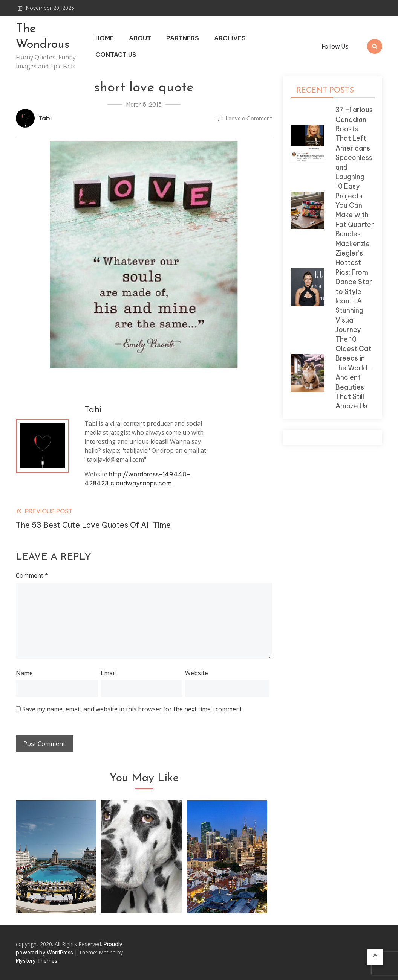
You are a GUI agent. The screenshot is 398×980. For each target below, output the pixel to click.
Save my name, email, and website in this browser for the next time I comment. (133, 709)
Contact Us (116, 55)
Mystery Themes (37, 961)
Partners (183, 38)
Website (197, 673)
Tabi (45, 118)
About (140, 38)
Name (24, 673)
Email (108, 673)
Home (105, 38)
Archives (230, 38)
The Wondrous (43, 37)
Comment (32, 575)
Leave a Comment (249, 119)
